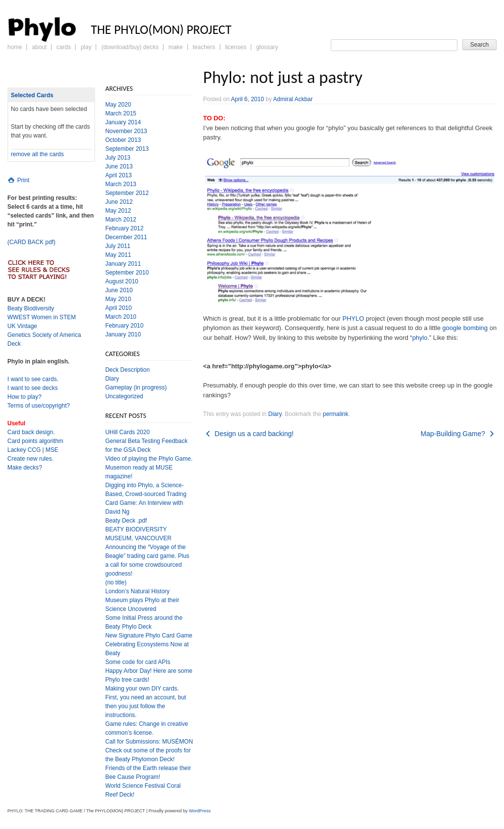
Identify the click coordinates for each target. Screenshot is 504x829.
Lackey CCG (24, 450)
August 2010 (121, 281)
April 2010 (118, 308)
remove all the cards (37, 154)
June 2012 (119, 202)
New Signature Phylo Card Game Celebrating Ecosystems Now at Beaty (148, 644)
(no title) (116, 582)
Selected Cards (32, 95)
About (39, 47)
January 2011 (123, 264)
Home (15, 47)
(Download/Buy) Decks (130, 47)
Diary (275, 414)
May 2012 (118, 211)
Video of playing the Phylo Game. (149, 459)
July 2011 (118, 246)
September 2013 (127, 149)
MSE (52, 450)
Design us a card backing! (249, 434)
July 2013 (118, 158)
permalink (336, 414)
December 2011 (126, 237)
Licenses (236, 47)
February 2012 (124, 228)
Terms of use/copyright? (39, 406)
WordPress (200, 811)
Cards (64, 47)
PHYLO (353, 318)
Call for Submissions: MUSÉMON (149, 742)
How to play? (24, 397)
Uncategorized (124, 396)
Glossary (267, 47)
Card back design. (31, 432)
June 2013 (119, 166)
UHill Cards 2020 (127, 432)
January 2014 (123, 122)
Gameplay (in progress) (136, 387)
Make (175, 47)
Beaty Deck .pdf (126, 521)
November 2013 (126, 131)
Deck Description (127, 370)
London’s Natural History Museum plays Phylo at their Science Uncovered (142, 600)
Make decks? (25, 468)
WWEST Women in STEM (42, 317)
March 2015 (120, 113)
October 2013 (123, 140)
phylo (420, 338)
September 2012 (127, 193)
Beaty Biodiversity (31, 308)
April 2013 (118, 175)
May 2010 (118, 299)
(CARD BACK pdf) (31, 242)
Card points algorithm (35, 441)
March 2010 (120, 317)
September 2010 (127, 273)
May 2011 (118, 255)
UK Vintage (22, 326)
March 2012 (120, 220)
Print (18, 180)
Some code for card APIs (138, 662)
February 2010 (124, 326)
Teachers (204, 47)
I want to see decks (33, 388)
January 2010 (123, 334)
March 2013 (120, 184)
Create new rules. (30, 459)
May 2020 (118, 105)
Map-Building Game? (459, 434)
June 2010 (119, 290)
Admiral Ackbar (293, 99)
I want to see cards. (33, 379)
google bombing (465, 328)
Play (86, 47)
